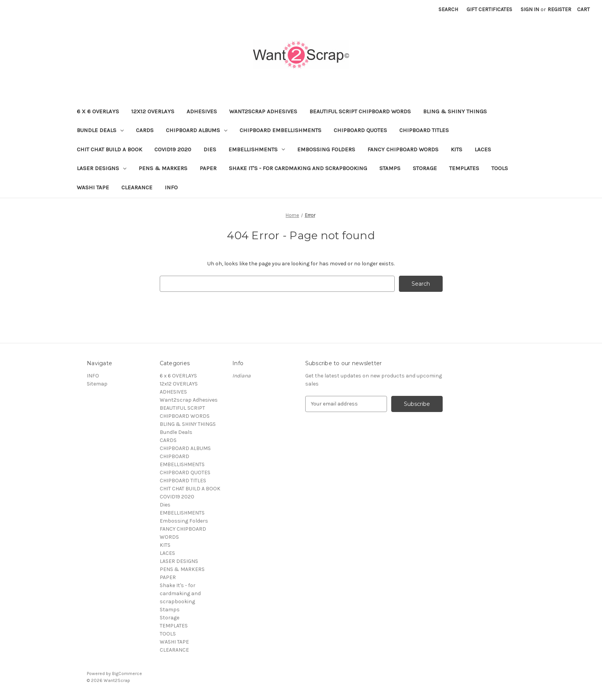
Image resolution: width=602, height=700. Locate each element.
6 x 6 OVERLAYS (98, 111)
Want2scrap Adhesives (263, 111)
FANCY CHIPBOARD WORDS (403, 149)
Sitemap (97, 384)
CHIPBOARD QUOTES (360, 130)
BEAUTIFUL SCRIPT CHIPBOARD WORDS (360, 111)
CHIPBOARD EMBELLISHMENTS (280, 130)
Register (559, 9)
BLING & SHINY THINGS (455, 111)
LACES (483, 149)
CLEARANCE (137, 187)
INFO (171, 187)
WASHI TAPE (93, 187)
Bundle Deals (100, 130)
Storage (425, 168)
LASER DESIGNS (102, 168)
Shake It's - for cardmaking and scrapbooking (298, 168)
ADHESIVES (202, 111)
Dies (210, 149)
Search (448, 9)
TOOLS (500, 168)
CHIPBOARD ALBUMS (197, 130)
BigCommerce (127, 674)
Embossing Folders (326, 149)
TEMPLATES (464, 168)
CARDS (145, 130)
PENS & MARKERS (163, 168)
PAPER (208, 168)
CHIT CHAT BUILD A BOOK (109, 149)
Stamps (390, 168)
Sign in (530, 9)
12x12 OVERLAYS (153, 111)
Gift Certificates (489, 9)
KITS (456, 149)
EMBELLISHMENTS (257, 149)
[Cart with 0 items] (583, 9)
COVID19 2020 (173, 149)
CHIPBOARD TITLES (424, 130)
